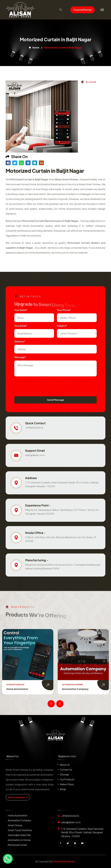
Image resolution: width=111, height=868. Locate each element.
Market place (67, 784)
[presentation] (36, 385)
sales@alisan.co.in (35, 455)
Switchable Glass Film (19, 835)
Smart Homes (15, 825)
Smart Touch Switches (20, 830)
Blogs (63, 789)
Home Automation (17, 689)
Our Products (67, 779)
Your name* (21, 310)
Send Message (56, 400)
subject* (62, 326)
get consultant (18, 797)
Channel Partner (83, 10)
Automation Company (75, 689)
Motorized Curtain (17, 845)
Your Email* (21, 326)
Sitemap (64, 774)
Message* (20, 357)
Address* (20, 341)
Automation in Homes (19, 840)
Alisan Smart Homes (64, 861)
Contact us (66, 770)
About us (65, 765)
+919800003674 (34, 428)
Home (34, 48)
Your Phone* (64, 310)
